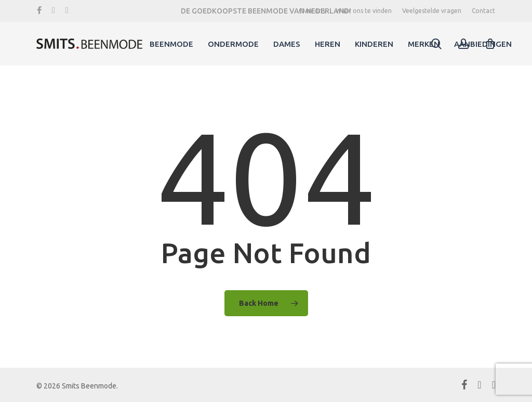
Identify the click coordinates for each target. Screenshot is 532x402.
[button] (512, 5)
